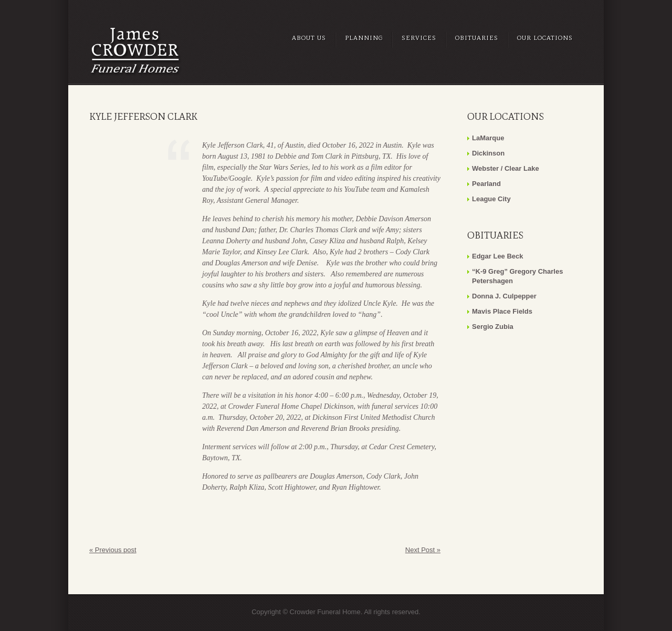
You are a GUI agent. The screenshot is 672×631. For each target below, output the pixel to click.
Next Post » (423, 550)
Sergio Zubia (493, 327)
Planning (364, 38)
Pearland (486, 184)
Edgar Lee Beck (498, 256)
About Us (309, 38)
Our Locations (545, 38)
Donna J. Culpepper (504, 296)
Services (419, 38)
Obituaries (477, 38)
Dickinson (488, 153)
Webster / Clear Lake (506, 168)
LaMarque (488, 138)
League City (491, 199)
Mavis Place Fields (502, 311)
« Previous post (113, 550)
